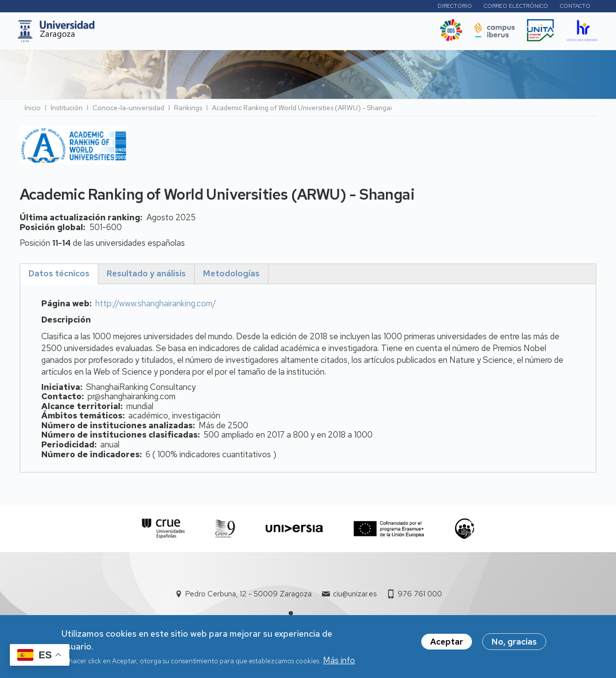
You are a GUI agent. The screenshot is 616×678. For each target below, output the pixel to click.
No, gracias (514, 645)
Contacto (575, 7)
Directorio (455, 7)
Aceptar (447, 645)
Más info (339, 663)
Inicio (33, 111)
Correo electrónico (516, 7)
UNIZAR (135, 34)
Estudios (181, 34)
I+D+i (220, 34)
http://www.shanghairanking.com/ (156, 306)
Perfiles (402, 7)
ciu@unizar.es (355, 597)
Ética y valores (399, 34)
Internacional (268, 34)
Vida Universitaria (332, 34)
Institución (67, 111)
